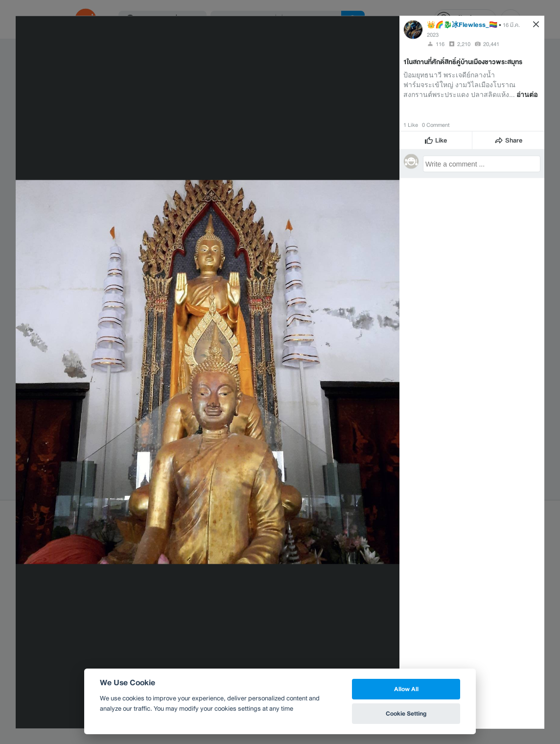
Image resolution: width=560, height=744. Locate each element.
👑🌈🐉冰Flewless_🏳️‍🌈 (462, 24)
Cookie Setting (406, 713)
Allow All (406, 689)
